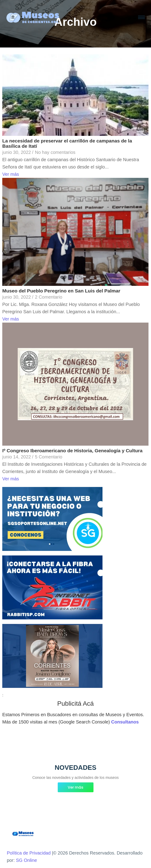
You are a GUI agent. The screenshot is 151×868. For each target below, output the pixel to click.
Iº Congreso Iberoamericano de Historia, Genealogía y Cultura (72, 451)
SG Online (26, 860)
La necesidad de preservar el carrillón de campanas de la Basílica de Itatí (67, 143)
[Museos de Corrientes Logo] (23, 834)
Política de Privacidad (29, 853)
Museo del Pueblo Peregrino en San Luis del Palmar (61, 291)
